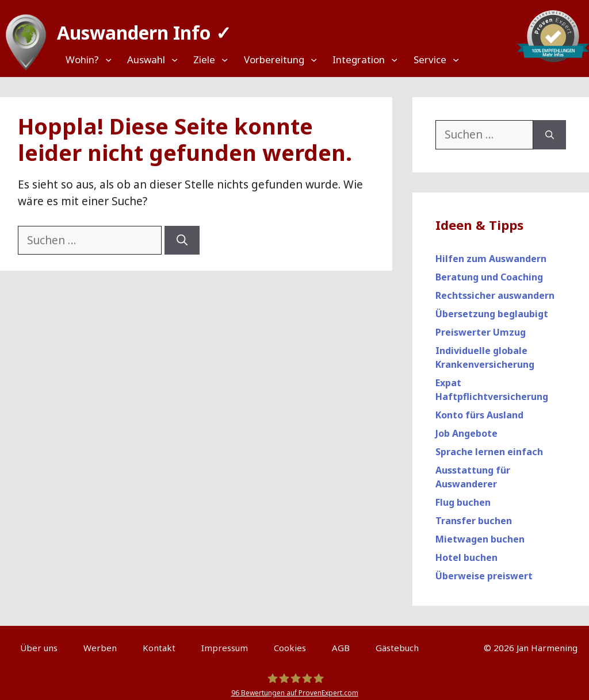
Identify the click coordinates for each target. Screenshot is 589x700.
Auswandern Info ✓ (139, 28)
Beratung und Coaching (489, 272)
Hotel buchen (466, 552)
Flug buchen (463, 497)
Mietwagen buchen (480, 534)
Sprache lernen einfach (489, 447)
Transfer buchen (474, 516)
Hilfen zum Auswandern (491, 253)
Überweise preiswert (484, 571)
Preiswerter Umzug (481, 327)
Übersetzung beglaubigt (492, 309)
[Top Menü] (93, 59)
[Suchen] (182, 235)
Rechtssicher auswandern (495, 290)
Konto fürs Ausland (479, 410)
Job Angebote (466, 428)
